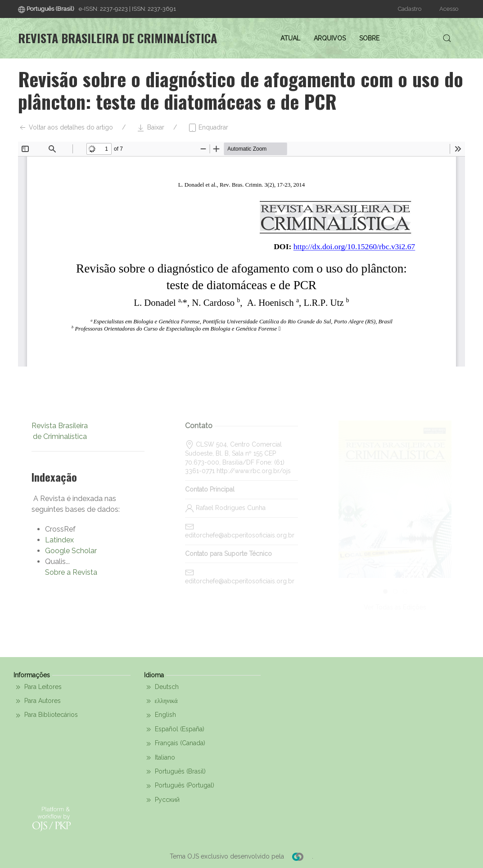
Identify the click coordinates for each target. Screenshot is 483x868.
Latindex (59, 540)
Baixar (150, 128)
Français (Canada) (175, 744)
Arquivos (330, 38)
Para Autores (37, 701)
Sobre (369, 38)
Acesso (449, 9)
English (160, 716)
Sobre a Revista (71, 572)
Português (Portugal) (179, 786)
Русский (162, 800)
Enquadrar (208, 128)
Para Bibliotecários (46, 716)
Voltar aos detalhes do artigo (65, 128)
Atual (290, 38)
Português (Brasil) (175, 772)
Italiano (160, 758)
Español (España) (174, 729)
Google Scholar (71, 551)
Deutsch (161, 687)
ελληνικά (161, 701)
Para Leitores (38, 687)
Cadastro (410, 9)
